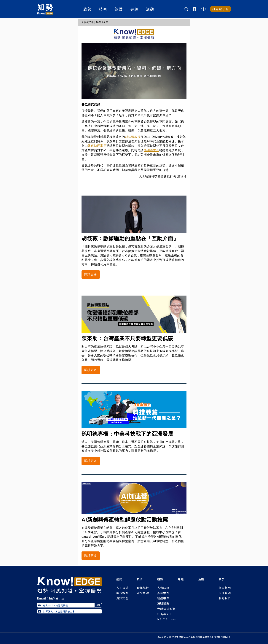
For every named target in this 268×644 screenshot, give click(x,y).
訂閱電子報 (221, 9)
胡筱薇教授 (133, 137)
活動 (150, 9)
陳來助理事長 (97, 146)
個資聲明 (225, 588)
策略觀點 (163, 603)
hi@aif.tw (57, 598)
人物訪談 (163, 588)
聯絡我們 (225, 598)
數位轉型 (122, 593)
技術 (103, 9)
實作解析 (143, 588)
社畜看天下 (165, 614)
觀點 (119, 9)
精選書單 (163, 598)
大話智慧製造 (166, 609)
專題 (135, 9)
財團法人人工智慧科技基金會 (57, 611)
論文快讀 (143, 593)
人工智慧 (122, 588)
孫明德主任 (151, 150)
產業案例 (163, 593)
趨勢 (88, 9)
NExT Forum (167, 619)
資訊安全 (122, 598)
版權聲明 (225, 593)
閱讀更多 (91, 275)
